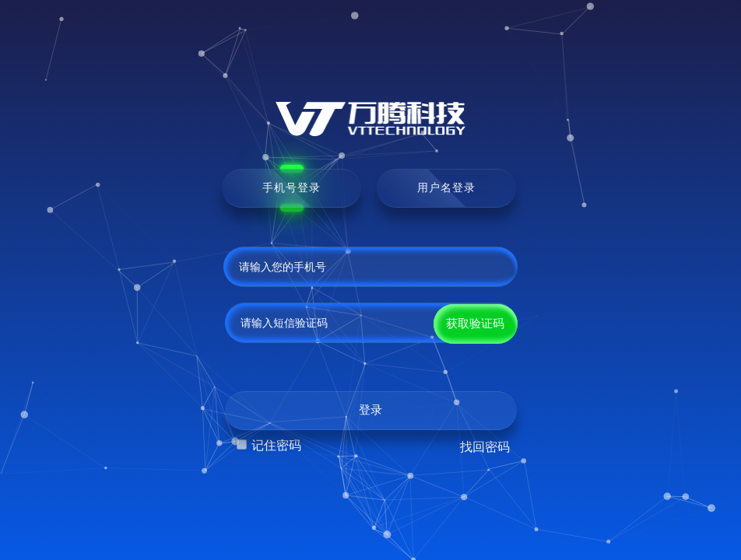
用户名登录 (446, 187)
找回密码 (485, 447)
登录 (370, 410)
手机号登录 (291, 187)
